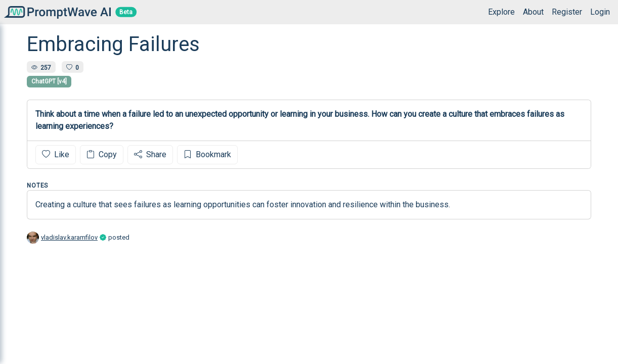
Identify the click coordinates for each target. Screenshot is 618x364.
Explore (501, 12)
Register (567, 12)
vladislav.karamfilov (69, 237)
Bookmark (207, 154)
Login (600, 12)
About (533, 12)
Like (56, 154)
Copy (102, 154)
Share (150, 154)
